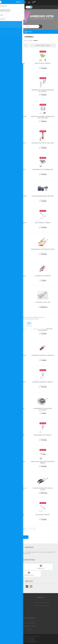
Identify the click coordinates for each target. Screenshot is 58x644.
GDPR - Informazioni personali (41, 606)
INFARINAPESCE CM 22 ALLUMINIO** (15, 223)
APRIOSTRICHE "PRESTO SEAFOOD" (15, 117)
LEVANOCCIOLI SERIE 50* (43, 276)
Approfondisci (29, 326)
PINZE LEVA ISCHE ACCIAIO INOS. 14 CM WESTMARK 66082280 (15, 489)
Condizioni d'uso (18, 609)
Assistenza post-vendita (30, 623)
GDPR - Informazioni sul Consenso (41, 603)
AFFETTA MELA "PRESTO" (43, 63)
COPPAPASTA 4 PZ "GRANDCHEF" (43, 170)
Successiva (34, 529)
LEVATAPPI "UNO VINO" (15, 302)
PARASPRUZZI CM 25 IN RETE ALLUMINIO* (43, 409)
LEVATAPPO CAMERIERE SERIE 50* (15, 355)
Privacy (18, 606)
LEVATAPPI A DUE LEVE (43, 302)
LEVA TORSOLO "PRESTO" (43, 223)
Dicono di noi (18, 612)
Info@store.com (41, 568)
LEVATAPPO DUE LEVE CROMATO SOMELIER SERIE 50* (15, 383)
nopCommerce (31, 638)
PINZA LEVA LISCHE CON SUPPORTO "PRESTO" (43, 462)
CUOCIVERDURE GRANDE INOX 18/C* (15, 196)
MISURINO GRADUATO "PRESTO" (43, 382)
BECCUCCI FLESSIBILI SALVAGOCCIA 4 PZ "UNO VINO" (43, 117)
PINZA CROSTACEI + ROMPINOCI (15, 462)
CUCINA (30, 41)
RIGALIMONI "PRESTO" (43, 515)
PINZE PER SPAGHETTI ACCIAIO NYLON (43, 489)
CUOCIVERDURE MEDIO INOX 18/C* (43, 196)
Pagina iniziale (24, 41)
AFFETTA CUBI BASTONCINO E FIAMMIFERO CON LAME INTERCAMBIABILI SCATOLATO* (15, 65)
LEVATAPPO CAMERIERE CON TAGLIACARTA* (43, 330)
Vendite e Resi (18, 603)
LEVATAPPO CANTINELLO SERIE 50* (43, 355)
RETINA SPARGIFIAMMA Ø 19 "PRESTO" (15, 515)
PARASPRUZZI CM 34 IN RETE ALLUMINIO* (15, 436)
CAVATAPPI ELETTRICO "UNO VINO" (43, 143)
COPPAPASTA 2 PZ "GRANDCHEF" (15, 170)
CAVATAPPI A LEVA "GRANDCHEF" (15, 143)
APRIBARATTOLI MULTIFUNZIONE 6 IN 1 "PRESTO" (43, 91)
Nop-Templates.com (32, 640)
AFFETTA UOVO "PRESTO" (15, 90)
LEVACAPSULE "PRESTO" (15, 249)
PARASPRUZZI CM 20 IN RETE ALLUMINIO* (15, 409)
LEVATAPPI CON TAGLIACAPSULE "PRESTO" (15, 330)
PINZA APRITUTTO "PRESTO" (43, 435)
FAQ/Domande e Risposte (30, 626)
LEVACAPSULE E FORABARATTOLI (15, 276)
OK (29, 323)
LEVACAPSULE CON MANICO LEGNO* (43, 249)
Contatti (30, 629)
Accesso (29, 2)
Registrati (25, 2)
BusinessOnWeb (34, 642)
